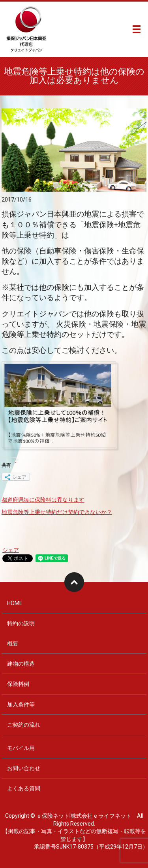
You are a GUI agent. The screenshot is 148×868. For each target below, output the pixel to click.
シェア (11, 550)
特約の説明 (21, 623)
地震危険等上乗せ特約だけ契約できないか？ (57, 512)
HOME (15, 603)
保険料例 (18, 684)
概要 (13, 643)
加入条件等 (21, 704)
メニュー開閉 (137, 29)
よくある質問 (24, 788)
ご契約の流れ (24, 725)
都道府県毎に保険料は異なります (43, 500)
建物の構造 (21, 664)
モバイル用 (21, 748)
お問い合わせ (24, 768)
